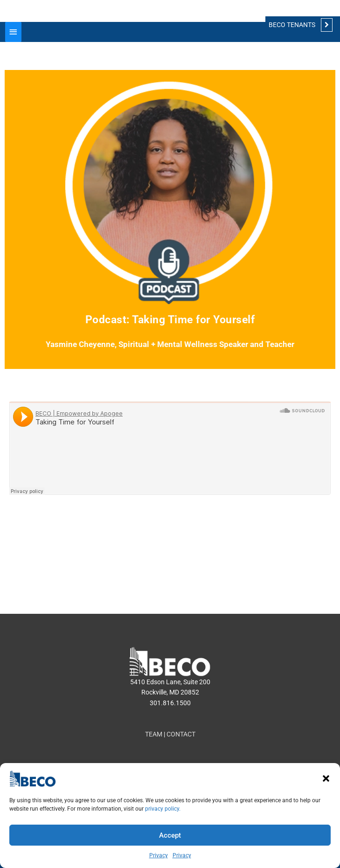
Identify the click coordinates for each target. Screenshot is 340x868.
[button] (326, 778)
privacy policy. (163, 809)
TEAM (154, 734)
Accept (170, 835)
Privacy (159, 855)
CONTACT (181, 734)
